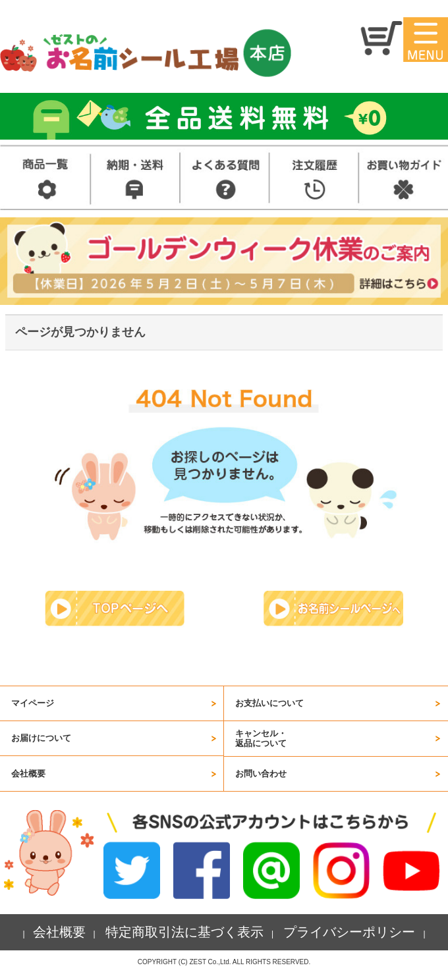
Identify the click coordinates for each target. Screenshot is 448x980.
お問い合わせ (261, 774)
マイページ (33, 703)
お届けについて (41, 738)
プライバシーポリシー (349, 932)
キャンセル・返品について (261, 738)
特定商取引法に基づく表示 (184, 932)
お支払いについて (269, 703)
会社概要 (28, 774)
